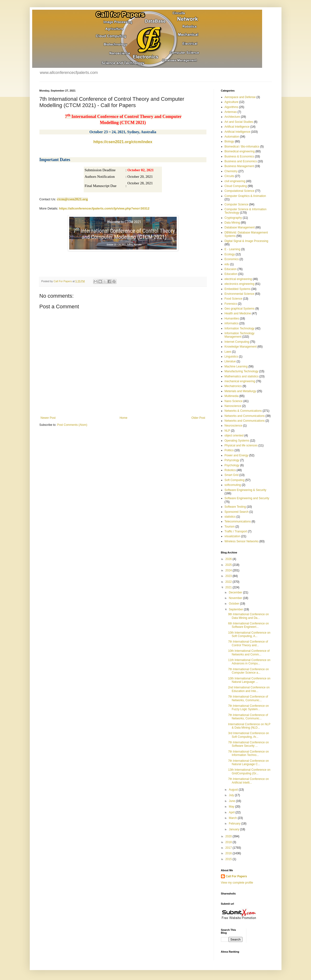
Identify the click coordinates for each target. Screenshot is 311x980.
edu (227, 264)
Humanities (232, 319)
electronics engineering (239, 284)
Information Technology (240, 328)
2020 (229, 836)
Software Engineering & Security (246, 490)
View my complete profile (237, 883)
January (234, 829)
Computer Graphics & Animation (245, 196)
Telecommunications (238, 521)
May (232, 807)
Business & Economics (239, 156)
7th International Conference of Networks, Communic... (248, 698)
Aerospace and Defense (240, 97)
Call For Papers (236, 876)
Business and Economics (241, 161)
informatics (232, 323)
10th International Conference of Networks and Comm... (249, 653)
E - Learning (232, 249)
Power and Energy (237, 455)
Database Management (240, 227)
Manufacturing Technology (242, 371)
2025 (229, 565)
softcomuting (233, 485)
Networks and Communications (245, 416)
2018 (229, 842)
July (232, 795)
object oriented (234, 436)
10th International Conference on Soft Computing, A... (249, 634)
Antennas (231, 112)
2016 (229, 853)
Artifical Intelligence (237, 127)
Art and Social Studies (239, 122)
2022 (229, 582)
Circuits (229, 176)
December (236, 592)
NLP (227, 431)
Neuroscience (233, 426)
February (235, 824)
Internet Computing (237, 342)
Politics (229, 450)
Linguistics (231, 357)
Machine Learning (236, 366)
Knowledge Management (241, 347)
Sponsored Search (237, 512)
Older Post (198, 418)
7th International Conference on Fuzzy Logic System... (248, 708)
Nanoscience (233, 406)
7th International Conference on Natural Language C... (248, 762)
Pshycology (232, 460)
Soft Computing (235, 480)
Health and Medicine (238, 313)
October (234, 604)
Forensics (231, 304)
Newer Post (48, 418)
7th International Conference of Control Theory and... (248, 643)
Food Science (233, 299)
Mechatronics (233, 386)
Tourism (230, 527)
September (236, 609)
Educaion (231, 269)
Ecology (230, 254)
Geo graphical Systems (240, 309)
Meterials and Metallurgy (240, 391)
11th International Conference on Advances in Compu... (249, 662)
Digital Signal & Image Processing (247, 241)
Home (123, 418)
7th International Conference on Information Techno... (248, 753)
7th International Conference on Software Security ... (248, 744)
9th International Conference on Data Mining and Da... (248, 616)
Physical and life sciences (241, 445)
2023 (229, 576)
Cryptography (233, 218)
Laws (228, 352)
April (232, 812)
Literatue (230, 361)
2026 (229, 559)
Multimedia (232, 396)
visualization (232, 536)
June (232, 801)
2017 (229, 848)
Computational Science (239, 191)
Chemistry (231, 171)
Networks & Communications (243, 411)
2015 (229, 859)
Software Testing (235, 507)
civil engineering (235, 181)
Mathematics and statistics (242, 376)
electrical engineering (238, 279)
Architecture (232, 117)
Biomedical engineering (240, 151)
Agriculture (231, 102)
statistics (230, 517)
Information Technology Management (240, 335)
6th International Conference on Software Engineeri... (248, 625)
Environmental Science (239, 294)
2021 (229, 587)
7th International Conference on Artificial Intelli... (248, 781)
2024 (229, 570)
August (234, 790)
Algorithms (231, 107)
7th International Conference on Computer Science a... (248, 671)
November (236, 598)
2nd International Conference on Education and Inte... (249, 689)
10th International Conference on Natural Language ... (249, 680)
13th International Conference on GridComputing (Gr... (249, 771)
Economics (232, 259)
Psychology (232, 465)
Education (231, 274)
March (233, 818)
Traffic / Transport (236, 531)
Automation (232, 137)
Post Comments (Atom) (72, 425)
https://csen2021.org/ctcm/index (123, 142)
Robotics (230, 470)
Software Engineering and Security (247, 498)
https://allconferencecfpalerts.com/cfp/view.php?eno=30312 (104, 208)
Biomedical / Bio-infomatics (242, 147)
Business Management (239, 166)
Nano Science (234, 401)
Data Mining (232, 223)
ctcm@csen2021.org (72, 199)
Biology (229, 141)
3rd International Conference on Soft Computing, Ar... (248, 735)
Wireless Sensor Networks (242, 541)
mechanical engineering (240, 381)
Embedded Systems (238, 289)
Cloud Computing (236, 186)
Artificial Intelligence (237, 132)
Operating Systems (237, 441)
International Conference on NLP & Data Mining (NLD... (249, 726)
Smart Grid (232, 475)
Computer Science (237, 204)
